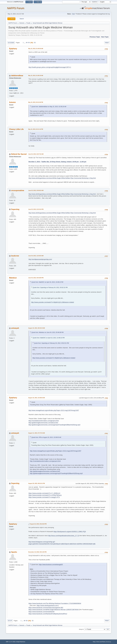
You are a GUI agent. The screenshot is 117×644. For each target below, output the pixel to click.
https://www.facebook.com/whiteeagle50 (51, 565)
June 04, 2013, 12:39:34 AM (36, 256)
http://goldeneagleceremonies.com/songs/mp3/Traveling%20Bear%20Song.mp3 (54, 425)
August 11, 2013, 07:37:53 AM (37, 433)
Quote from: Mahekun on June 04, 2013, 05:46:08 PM (47, 332)
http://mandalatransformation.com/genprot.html (44, 421)
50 (29, 43)
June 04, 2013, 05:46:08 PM (36, 278)
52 (35, 43)
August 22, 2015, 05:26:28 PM (38, 524)
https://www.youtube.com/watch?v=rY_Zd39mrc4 (44, 493)
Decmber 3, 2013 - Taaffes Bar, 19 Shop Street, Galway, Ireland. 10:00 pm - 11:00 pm (57, 162)
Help (94, 642)
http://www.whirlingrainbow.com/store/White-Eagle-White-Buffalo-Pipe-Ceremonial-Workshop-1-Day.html (62, 178)
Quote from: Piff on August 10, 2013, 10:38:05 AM (46, 437)
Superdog (15, 209)
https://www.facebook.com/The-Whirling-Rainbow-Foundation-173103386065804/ (55, 603)
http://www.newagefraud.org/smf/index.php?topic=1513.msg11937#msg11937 (54, 410)
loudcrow (15, 256)
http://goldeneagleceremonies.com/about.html (43, 423)
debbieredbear (17, 76)
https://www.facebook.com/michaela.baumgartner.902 (46, 608)
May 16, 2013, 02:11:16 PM (36, 129)
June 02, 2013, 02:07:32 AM (36, 154)
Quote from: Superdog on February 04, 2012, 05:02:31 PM (50, 287)
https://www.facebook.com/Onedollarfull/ (41, 612)
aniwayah (15, 328)
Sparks (14, 552)
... (25, 43)
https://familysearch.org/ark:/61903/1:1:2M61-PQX (70, 532)
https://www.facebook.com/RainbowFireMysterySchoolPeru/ (48, 614)
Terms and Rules (101, 642)
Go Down (11, 43)
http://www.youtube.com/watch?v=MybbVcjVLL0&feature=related (52, 302)
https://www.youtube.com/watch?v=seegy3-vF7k (44, 497)
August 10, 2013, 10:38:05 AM (37, 398)
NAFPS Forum (16, 8)
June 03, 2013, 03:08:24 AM (36, 190)
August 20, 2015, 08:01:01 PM (36, 483)
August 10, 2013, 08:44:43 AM (37, 328)
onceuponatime (18, 190)
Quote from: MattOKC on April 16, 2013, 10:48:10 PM (47, 282)
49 (27, 43)
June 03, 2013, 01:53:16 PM (36, 209)
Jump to (81, 629)
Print (107, 43)
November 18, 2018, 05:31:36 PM (37, 552)
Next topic (105, 37)
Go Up (10, 621)
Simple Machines (21, 642)
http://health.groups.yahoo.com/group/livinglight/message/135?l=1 (50, 67)
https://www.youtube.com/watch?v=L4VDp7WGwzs (45, 495)
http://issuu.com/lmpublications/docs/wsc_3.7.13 (64, 536)
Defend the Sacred (19, 154)
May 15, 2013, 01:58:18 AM (36, 75)
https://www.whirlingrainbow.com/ (47, 605)
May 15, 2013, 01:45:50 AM (36, 49)
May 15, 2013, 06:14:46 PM (36, 102)
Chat (73, 14)
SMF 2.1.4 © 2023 (11, 642)
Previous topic (95, 37)
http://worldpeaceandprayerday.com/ (40, 259)
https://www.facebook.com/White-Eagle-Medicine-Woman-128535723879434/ (54, 610)
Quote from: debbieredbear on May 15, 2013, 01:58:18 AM (49, 107)
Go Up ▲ (109, 642)
